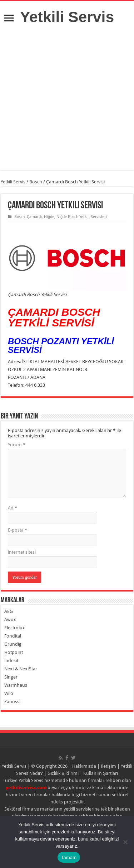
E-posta (18, 530)
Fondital (13, 636)
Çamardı (34, 217)
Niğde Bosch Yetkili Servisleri (82, 217)
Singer (11, 677)
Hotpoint (14, 652)
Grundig (13, 644)
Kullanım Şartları (101, 773)
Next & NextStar (21, 669)
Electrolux (15, 628)
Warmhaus (16, 685)
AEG (9, 611)
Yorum (17, 445)
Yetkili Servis (67, 17)
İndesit (11, 661)
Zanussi (12, 702)
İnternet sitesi (22, 552)
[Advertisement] (67, 103)
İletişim (108, 766)
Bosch (36, 182)
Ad (13, 508)
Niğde (49, 217)
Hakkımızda (84, 766)
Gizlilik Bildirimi (63, 773)
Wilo (9, 693)
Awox (10, 620)
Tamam (69, 857)
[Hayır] (125, 842)
